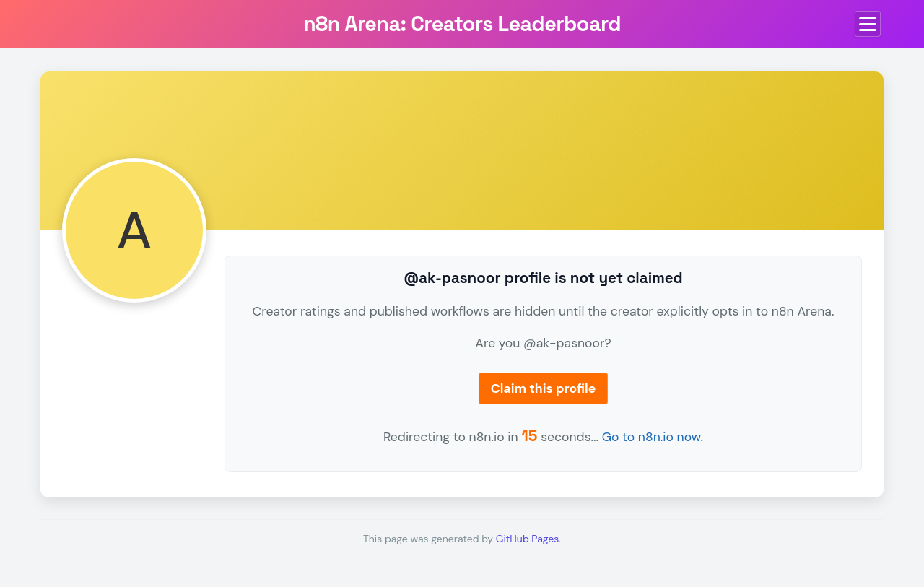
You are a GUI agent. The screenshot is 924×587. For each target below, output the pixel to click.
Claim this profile (544, 388)
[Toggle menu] (868, 24)
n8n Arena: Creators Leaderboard (462, 24)
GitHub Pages (527, 539)
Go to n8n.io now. (653, 437)
